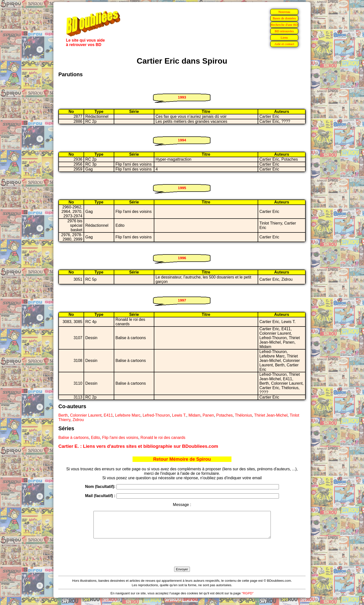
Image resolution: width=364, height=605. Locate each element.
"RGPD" (248, 598)
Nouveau (284, 12)
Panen (208, 415)
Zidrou (78, 420)
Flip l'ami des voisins (120, 438)
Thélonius (243, 415)
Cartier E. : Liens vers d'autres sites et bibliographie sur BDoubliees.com (138, 446)
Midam (194, 415)
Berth (63, 415)
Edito (95, 438)
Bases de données (284, 18)
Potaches (224, 415)
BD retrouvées (284, 31)
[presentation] (182, 558)
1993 (182, 97)
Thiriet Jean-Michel (271, 415)
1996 (182, 258)
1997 (182, 300)
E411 (108, 415)
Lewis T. (179, 415)
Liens (284, 38)
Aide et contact (284, 44)
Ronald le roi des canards (163, 438)
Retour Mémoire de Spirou (182, 459)
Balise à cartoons (74, 438)
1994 (182, 140)
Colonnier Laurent (86, 415)
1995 (182, 188)
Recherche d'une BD (284, 25)
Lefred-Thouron (156, 415)
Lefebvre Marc (128, 415)
